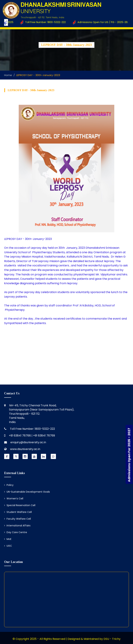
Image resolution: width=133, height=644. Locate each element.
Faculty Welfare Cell (17, 519)
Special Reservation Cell (20, 505)
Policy (9, 485)
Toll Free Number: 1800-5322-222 (45, 22)
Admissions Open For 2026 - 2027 (129, 455)
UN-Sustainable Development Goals (27, 492)
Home (8, 75)
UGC (8, 546)
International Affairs (17, 526)
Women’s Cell (14, 499)
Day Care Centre (16, 532)
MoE (8, 539)
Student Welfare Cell (18, 512)
